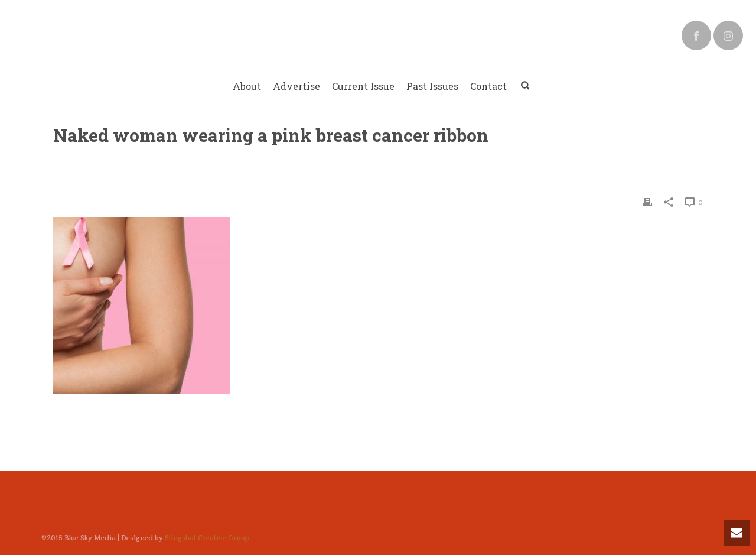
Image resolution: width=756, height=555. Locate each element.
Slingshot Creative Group (207, 538)
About (247, 86)
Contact (488, 86)
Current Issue (363, 86)
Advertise (296, 86)
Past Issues (432, 86)
